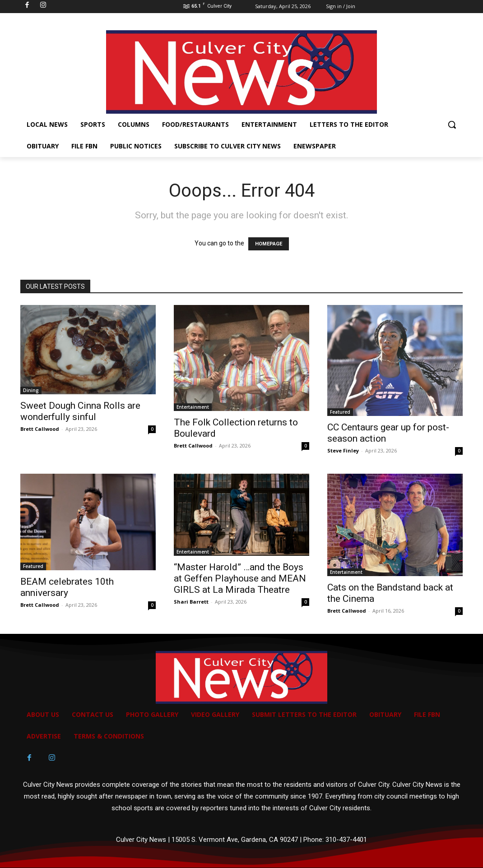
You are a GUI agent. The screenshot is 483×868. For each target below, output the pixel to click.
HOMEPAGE (269, 244)
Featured (340, 412)
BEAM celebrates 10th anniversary (67, 587)
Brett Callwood (40, 429)
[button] (452, 125)
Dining (31, 390)
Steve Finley (343, 450)
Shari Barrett (191, 602)
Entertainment (193, 407)
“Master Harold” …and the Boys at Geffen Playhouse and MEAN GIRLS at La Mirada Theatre (240, 578)
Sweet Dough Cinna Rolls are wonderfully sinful (80, 411)
